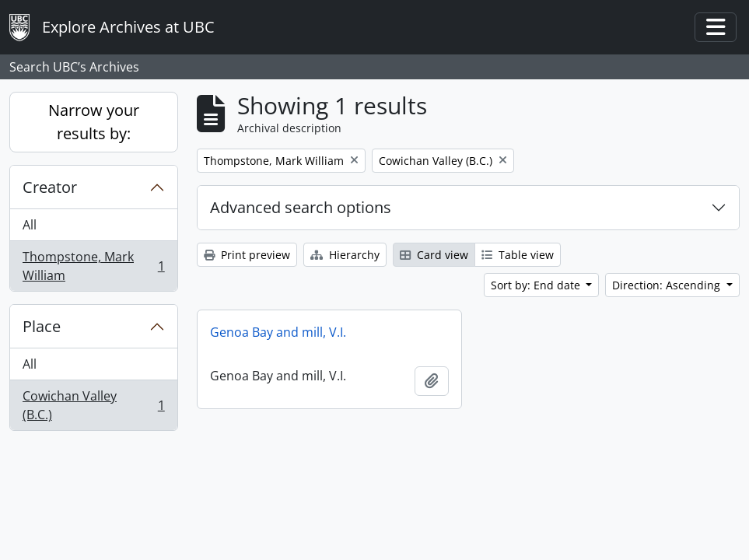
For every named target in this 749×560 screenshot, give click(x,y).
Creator (50, 187)
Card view (434, 255)
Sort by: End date (537, 285)
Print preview (247, 255)
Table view (518, 255)
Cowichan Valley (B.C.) (93, 405)
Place (42, 326)
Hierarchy (345, 255)
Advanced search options (301, 207)
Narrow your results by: (94, 122)
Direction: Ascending (668, 285)
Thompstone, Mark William (93, 266)
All (30, 225)
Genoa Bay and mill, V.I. (278, 332)
